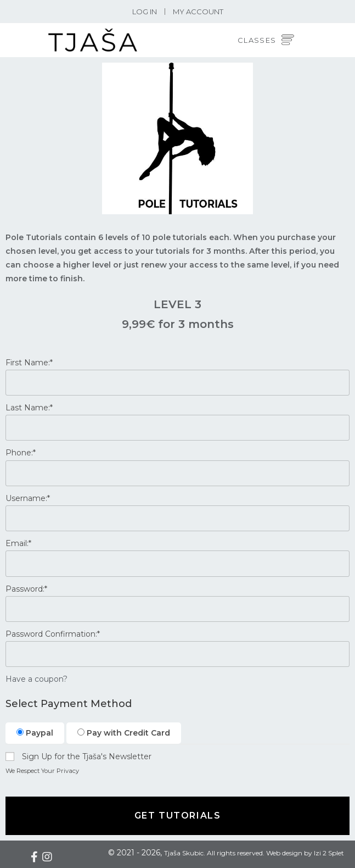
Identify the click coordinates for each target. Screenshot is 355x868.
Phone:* (21, 453)
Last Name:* (29, 408)
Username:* (28, 498)
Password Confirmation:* (53, 634)
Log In (145, 12)
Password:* (26, 589)
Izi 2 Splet (329, 853)
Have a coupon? (36, 679)
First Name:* (29, 363)
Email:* (18, 543)
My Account (198, 12)
